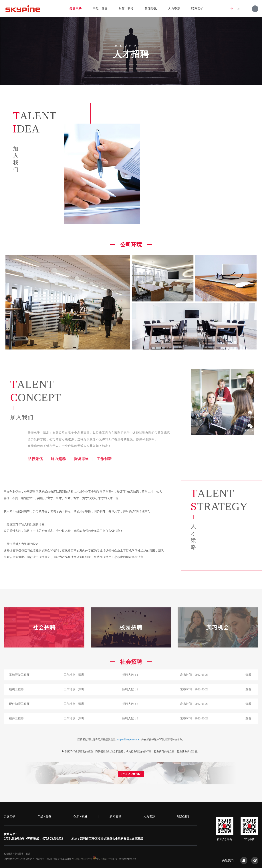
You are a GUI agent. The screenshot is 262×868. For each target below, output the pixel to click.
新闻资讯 (151, 9)
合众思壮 (19, 854)
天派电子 (76, 9)
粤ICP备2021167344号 (82, 859)
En (239, 9)
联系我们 (197, 9)
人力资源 (174, 9)
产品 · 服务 (100, 9)
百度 (28, 854)
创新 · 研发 (126, 9)
